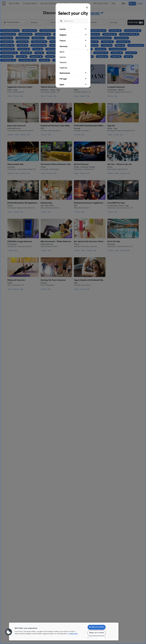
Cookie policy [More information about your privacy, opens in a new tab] (73, 634)
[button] (9, 632)
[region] (64, 631)
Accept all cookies (97, 627)
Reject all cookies (97, 633)
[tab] (73, 29)
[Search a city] (73, 21)
